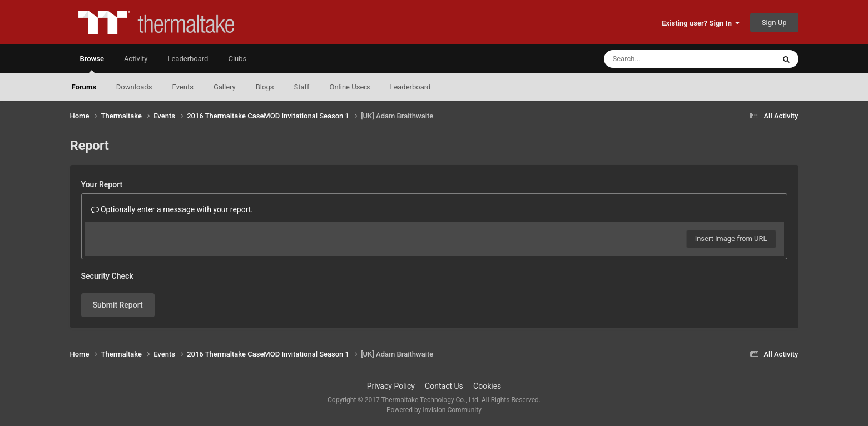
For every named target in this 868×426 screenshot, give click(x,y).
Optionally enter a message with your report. (172, 209)
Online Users (350, 87)
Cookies (487, 386)
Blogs (265, 87)
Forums (84, 87)
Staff (301, 87)
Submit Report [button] (118, 305)
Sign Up (774, 22)
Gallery (225, 87)
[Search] (661, 59)
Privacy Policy (391, 386)
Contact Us (444, 386)
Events (182, 87)
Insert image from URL (731, 239)
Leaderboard (410, 87)
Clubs (237, 59)
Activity (136, 59)
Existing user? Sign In (701, 23)
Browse (92, 64)
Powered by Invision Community (434, 410)
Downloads (134, 87)
